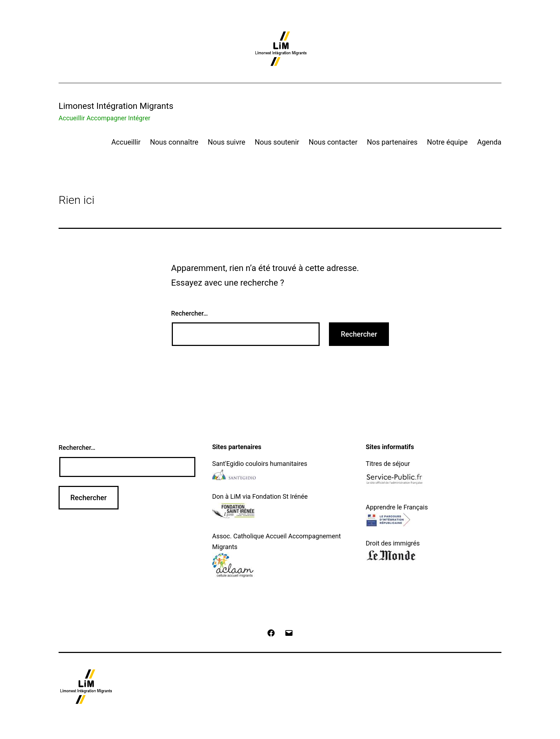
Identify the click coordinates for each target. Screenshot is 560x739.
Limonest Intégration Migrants (116, 106)
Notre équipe (447, 142)
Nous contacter (333, 142)
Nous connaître (174, 142)
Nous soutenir (277, 142)
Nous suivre (227, 142)
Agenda (489, 142)
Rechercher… (189, 313)
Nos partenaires (392, 142)
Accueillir (126, 142)
